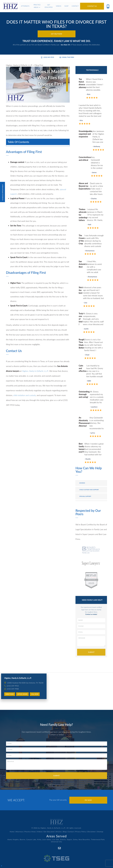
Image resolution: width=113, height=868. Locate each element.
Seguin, (70, 839)
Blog (65, 832)
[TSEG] (56, 856)
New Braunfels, (85, 839)
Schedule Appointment (2, 192)
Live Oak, (56, 839)
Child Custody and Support (89, 490)
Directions (10, 694)
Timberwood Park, (98, 839)
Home (12, 832)
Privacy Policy (81, 832)
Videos (40, 832)
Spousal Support (85, 496)
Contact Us (92, 6)
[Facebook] (55, 848)
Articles (59, 832)
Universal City (56, 842)
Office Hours (22, 694)
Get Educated (49, 832)
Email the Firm (67, 57)
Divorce (82, 483)
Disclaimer (92, 832)
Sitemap (100, 832)
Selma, (76, 839)
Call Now (35, 694)
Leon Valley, (47, 839)
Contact (71, 832)
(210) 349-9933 (47, 57)
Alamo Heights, (13, 839)
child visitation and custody (24, 395)
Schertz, (63, 839)
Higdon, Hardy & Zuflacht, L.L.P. (35, 371)
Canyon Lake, (32, 839)
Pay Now (88, 800)
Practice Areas (30, 832)
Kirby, (40, 839)
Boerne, (23, 839)
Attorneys (19, 832)
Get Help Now (57, 34)
